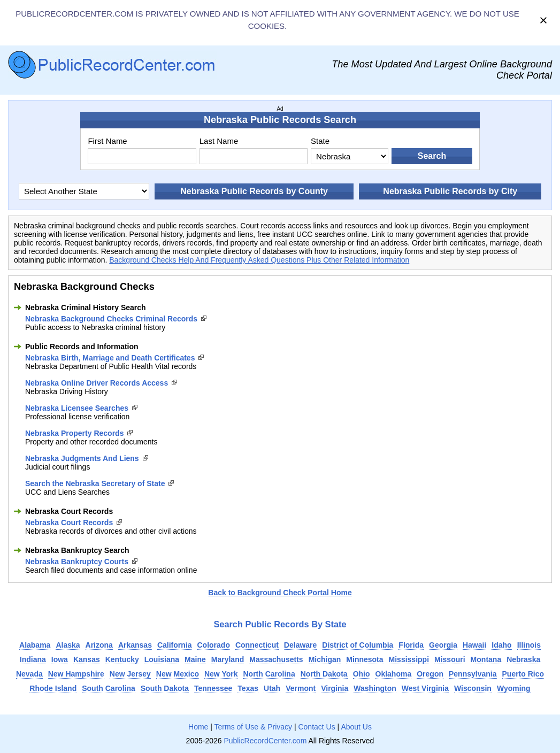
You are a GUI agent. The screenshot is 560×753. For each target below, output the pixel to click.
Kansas (87, 659)
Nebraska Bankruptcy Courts (77, 562)
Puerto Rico (523, 674)
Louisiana (162, 659)
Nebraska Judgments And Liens (82, 458)
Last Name (219, 141)
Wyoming (514, 688)
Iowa (60, 659)
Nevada (29, 674)
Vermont (301, 688)
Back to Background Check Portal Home (280, 593)
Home (198, 727)
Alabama (35, 645)
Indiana (33, 659)
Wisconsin (473, 688)
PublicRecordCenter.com (265, 741)
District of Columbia (358, 645)
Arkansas (135, 645)
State (320, 141)
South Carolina (109, 688)
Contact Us (316, 727)
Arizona (99, 645)
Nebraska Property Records (74, 433)
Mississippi (409, 659)
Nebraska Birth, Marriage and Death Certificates (110, 358)
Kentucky (122, 659)
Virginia (335, 688)
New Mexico (178, 674)
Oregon (430, 674)
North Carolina (269, 674)
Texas (248, 688)
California (175, 645)
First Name (107, 141)
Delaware (300, 645)
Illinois (529, 645)
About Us (356, 727)
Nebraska (523, 659)
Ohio (362, 674)
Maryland (228, 659)
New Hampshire (76, 674)
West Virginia (425, 688)
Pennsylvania (473, 674)
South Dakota (165, 688)
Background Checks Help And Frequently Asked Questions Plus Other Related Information (259, 260)
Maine (195, 659)
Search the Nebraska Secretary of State (95, 483)
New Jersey (130, 674)
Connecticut (257, 645)
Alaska (68, 645)
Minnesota (365, 659)
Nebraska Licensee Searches (77, 408)
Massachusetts (276, 659)
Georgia (443, 645)
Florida (411, 645)
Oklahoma (394, 674)
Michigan (325, 659)
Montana (486, 659)
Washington (375, 688)
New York (221, 674)
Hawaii (474, 645)
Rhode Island (53, 688)
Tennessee (213, 688)
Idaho (501, 645)
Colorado (214, 645)
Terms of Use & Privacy (253, 727)
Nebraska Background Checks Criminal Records (111, 319)
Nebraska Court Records (69, 523)
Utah (272, 688)
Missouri (450, 659)
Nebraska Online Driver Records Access (97, 383)
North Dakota (324, 674)
